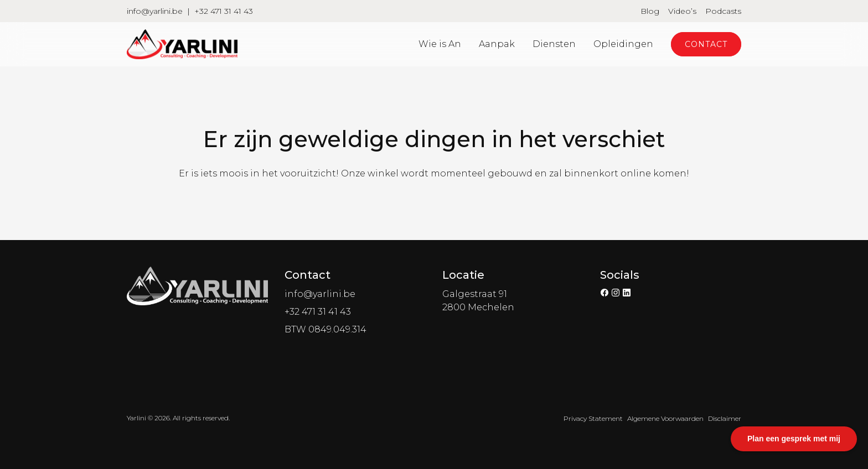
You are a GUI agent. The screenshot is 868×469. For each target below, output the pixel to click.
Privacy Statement (593, 418)
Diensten (554, 44)
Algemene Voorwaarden (665, 418)
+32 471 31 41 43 (224, 11)
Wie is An (440, 44)
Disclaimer (725, 418)
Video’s (682, 11)
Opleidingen (623, 44)
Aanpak (497, 44)
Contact (706, 44)
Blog (650, 11)
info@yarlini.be (155, 11)
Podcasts (723, 11)
